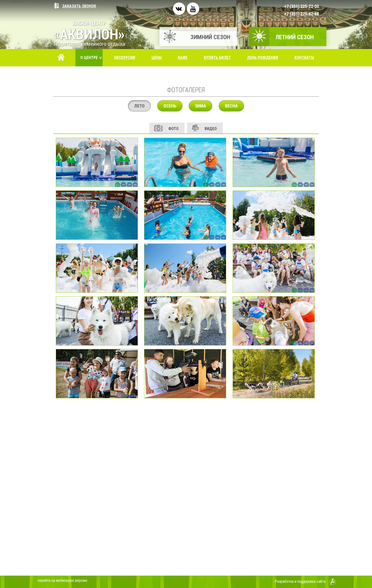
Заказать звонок (75, 6)
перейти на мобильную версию (62, 580)
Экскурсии (124, 58)
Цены (157, 58)
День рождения (263, 58)
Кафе (183, 58)
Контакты (304, 58)
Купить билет (217, 58)
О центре (92, 58)
